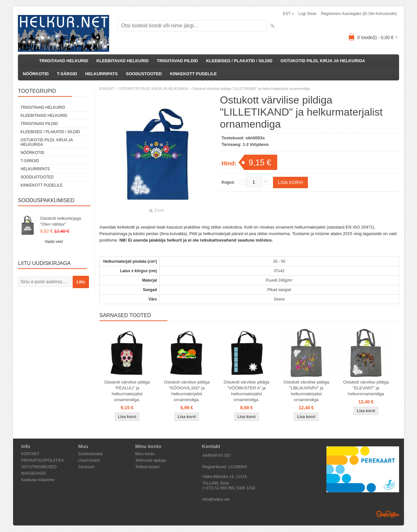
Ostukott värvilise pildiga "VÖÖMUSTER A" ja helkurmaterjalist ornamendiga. (247, 391)
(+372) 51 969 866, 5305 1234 (229, 488)
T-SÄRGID (67, 74)
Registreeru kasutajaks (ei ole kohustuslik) (359, 14)
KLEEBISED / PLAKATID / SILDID (239, 61)
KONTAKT (30, 454)
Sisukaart (86, 467)
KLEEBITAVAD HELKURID (122, 61)
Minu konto (145, 454)
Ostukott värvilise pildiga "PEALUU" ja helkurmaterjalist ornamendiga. (127, 391)
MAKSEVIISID (34, 473)
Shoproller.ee (388, 514)
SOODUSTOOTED (144, 74)
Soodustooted (90, 454)
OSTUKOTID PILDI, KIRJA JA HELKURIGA (323, 61)
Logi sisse (307, 14)
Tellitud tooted (147, 467)
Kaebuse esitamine (38, 480)
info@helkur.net (216, 499)
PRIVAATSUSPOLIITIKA (43, 460)
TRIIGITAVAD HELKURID (64, 61)
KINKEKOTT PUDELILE (194, 74)
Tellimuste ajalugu (151, 460)
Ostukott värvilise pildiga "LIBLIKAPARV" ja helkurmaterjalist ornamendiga (306, 391)
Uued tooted (89, 460)
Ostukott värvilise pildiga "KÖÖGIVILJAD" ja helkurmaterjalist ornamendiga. (187, 391)
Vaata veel (54, 242)
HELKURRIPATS (102, 74)
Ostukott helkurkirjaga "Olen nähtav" (61, 221)
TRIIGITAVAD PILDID (177, 61)
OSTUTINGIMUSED (39, 467)
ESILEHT (107, 89)
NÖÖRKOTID (36, 74)
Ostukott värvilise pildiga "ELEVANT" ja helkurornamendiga (366, 388)
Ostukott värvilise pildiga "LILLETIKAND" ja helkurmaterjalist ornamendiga (251, 89)
